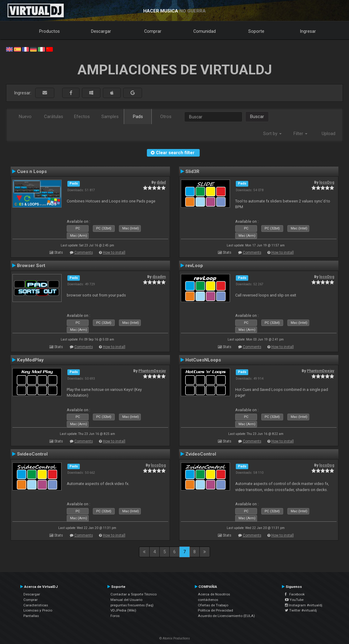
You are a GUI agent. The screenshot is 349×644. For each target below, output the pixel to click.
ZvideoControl (201, 454)
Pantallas (31, 616)
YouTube (294, 600)
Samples (110, 117)
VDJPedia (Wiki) (123, 610)
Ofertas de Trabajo (213, 605)
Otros (166, 117)
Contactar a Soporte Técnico (134, 594)
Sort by (272, 134)
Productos (49, 31)
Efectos (82, 117)
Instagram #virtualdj (304, 605)
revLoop (194, 266)
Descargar (101, 31)
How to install (114, 253)
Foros (115, 616)
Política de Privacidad (215, 610)
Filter (300, 134)
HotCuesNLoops (203, 360)
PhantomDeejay (152, 371)
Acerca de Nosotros (214, 594)
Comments (84, 253)
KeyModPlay (30, 360)
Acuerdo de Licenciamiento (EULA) (226, 616)
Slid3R (192, 171)
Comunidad (205, 31)
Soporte (256, 31)
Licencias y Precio (38, 610)
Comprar (153, 31)
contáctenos (208, 600)
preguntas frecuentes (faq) (132, 605)
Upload (329, 134)
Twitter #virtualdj (301, 610)
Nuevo (25, 117)
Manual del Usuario (126, 600)
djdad (161, 182)
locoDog (327, 182)
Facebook (295, 594)
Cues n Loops (32, 171)
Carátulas (54, 117)
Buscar (257, 117)
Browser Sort (31, 266)
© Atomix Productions (175, 638)
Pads (138, 117)
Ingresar (308, 31)
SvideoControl (32, 454)
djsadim (159, 277)
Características (36, 605)
